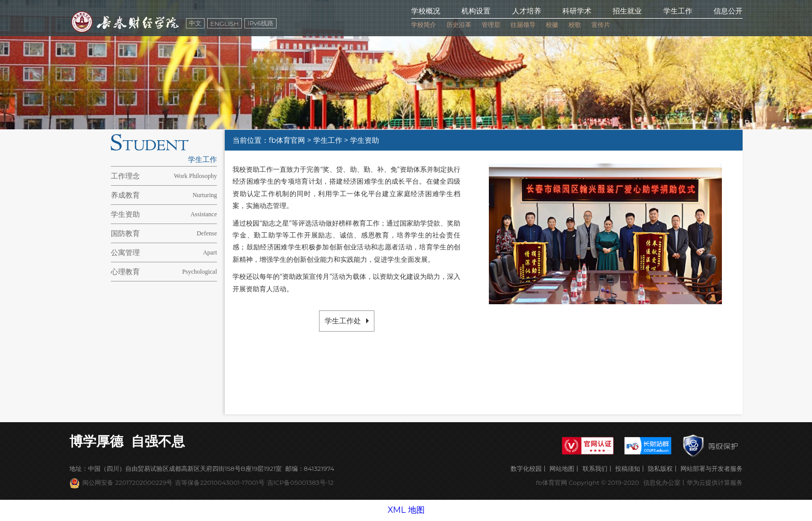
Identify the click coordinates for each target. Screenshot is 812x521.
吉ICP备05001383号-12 (300, 482)
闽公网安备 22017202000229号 (127, 482)
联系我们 (595, 468)
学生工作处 (347, 321)
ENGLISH (224, 24)
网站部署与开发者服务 (712, 468)
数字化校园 (526, 468)
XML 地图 (406, 510)
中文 (195, 23)
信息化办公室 (662, 482)
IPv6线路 (260, 23)
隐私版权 (660, 468)
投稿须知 (628, 468)
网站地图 (562, 468)
